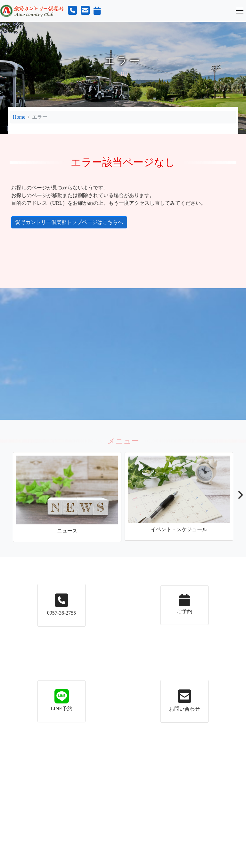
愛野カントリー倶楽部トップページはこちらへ (64, 222)
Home (19, 117)
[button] (240, 497)
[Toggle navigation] (240, 11)
